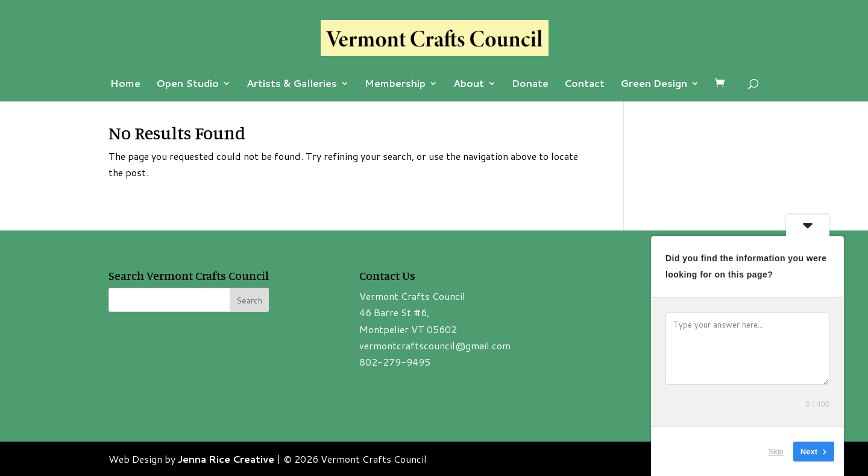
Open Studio (187, 84)
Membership (395, 84)
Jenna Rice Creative (226, 459)
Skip (776, 452)
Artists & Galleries (292, 84)
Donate (530, 84)
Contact (584, 84)
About (469, 84)
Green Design (654, 84)
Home (125, 84)
